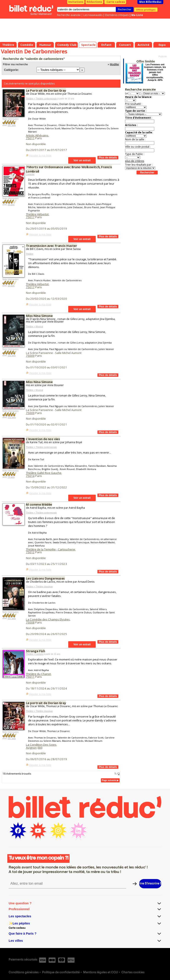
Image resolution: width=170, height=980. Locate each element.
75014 (30, 476)
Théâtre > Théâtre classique (39, 587)
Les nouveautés (93, 15)
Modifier (115, 64)
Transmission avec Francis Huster (52, 246)
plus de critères (135, 161)
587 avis (12, 125)
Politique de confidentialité (61, 973)
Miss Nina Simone (39, 316)
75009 (30, 356)
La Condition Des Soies (41, 745)
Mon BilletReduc (150, 2)
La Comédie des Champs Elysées (48, 619)
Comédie (30, 174)
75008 (30, 622)
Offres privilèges (146, 10)
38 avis (11, 205)
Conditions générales (24, 973)
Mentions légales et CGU (101, 973)
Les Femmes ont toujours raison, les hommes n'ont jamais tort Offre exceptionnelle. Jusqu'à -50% (155, 72)
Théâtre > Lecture (35, 654)
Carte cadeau (116, 2)
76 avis (11, 477)
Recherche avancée (69, 15)
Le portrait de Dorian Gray (46, 703)
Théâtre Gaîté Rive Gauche (44, 473)
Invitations (76, 2)
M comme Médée (39, 504)
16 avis (11, 286)
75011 (30, 138)
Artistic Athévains (37, 135)
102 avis (12, 356)
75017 (30, 217)
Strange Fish (36, 651)
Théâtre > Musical (35, 327)
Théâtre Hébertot (37, 214)
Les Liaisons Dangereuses (45, 578)
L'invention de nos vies (43, 439)
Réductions (94, 2)
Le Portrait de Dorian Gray (46, 90)
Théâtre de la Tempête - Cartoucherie (51, 549)
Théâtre (30, 254)
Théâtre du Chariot (38, 674)
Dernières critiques (117, 15)
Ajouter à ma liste (40, 156)
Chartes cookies (133, 973)
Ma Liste (137, 15)
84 (40, 748)
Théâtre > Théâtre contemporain (42, 99)
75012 (30, 552)
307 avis (12, 618)
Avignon (31, 748)
